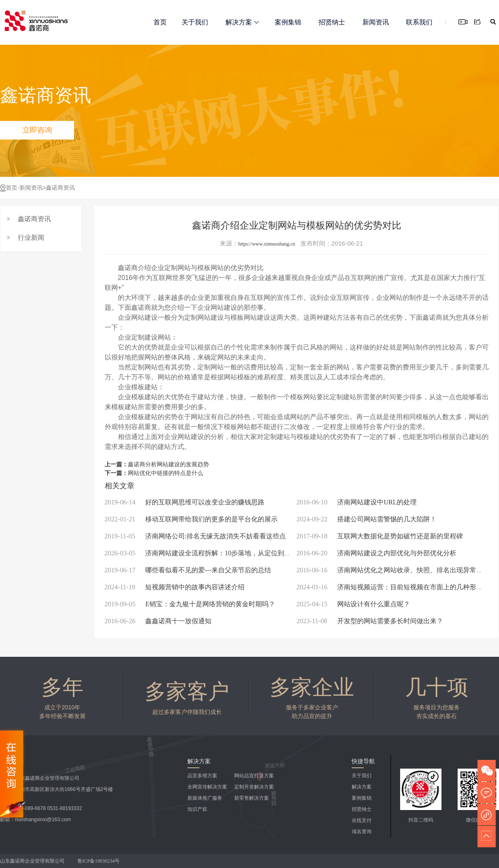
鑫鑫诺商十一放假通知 (158, 621)
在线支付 (362, 820)
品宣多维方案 (202, 776)
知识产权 (197, 809)
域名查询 (362, 832)
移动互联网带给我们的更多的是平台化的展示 (191, 519)
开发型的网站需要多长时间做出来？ (370, 621)
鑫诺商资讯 (60, 188)
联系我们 (419, 22)
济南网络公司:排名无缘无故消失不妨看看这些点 (196, 536)
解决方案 (242, 22)
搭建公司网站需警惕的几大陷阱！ (367, 519)
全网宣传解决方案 (207, 787)
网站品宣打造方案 (254, 776)
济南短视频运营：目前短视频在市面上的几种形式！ (393, 587)
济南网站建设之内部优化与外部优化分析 (377, 553)
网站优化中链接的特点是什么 (166, 473)
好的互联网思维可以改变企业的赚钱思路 (185, 502)
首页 (160, 22)
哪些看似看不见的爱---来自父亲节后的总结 (188, 570)
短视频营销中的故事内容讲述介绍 (175, 587)
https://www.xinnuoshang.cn (267, 244)
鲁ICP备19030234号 (99, 861)
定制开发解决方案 (254, 787)
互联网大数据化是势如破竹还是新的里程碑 (380, 536)
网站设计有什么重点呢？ (354, 604)
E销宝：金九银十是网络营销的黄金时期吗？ (190, 604)
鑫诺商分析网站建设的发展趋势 (168, 464)
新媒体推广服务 (205, 798)
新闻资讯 (376, 22)
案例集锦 (288, 22)
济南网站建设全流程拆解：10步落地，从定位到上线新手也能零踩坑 (224, 553)
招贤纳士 (332, 22)
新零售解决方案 (252, 798)
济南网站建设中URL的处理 (357, 502)
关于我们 (195, 22)
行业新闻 (31, 237)
